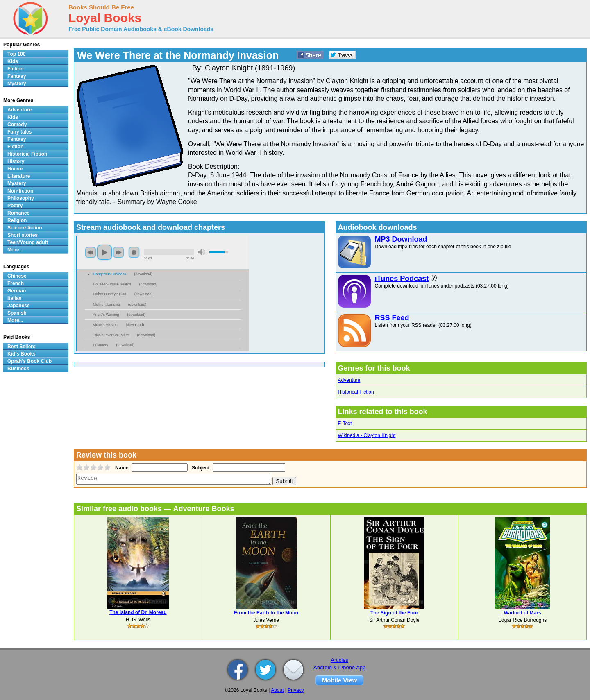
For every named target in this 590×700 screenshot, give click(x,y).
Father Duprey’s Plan (110, 294)
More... (15, 250)
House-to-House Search (112, 284)
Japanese (19, 306)
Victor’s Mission (105, 325)
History (16, 161)
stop (134, 252)
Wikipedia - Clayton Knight (367, 435)
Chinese (17, 276)
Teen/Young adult (28, 242)
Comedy (17, 125)
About (277, 690)
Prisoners (100, 345)
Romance (18, 213)
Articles (339, 660)
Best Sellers (22, 347)
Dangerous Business (110, 274)
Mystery (17, 84)
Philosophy (21, 198)
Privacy (296, 690)
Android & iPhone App (339, 667)
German (17, 291)
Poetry (15, 206)
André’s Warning (106, 315)
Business (18, 369)
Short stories (23, 235)
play (104, 252)
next (118, 252)
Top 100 (16, 54)
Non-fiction (20, 191)
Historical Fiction (356, 392)
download (143, 274)
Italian (15, 298)
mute (202, 252)
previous (91, 252)
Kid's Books (22, 354)
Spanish (17, 313)
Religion (17, 220)
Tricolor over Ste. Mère (111, 335)
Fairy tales (19, 132)
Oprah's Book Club (29, 361)
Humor (15, 169)
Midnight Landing (107, 304)
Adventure (349, 380)
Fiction (15, 69)
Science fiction (25, 228)
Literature (19, 176)
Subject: (201, 468)
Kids (13, 61)
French (16, 283)
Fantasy (17, 76)
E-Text (345, 424)
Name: (122, 468)
